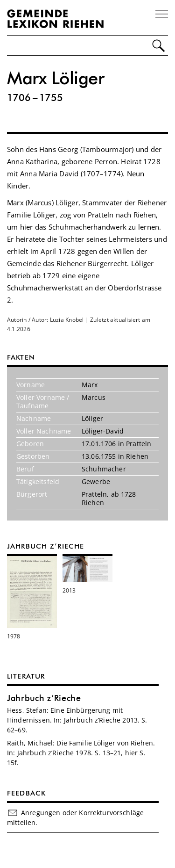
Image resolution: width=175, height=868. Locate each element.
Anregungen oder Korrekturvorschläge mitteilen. (75, 817)
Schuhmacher (104, 469)
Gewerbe (96, 481)
